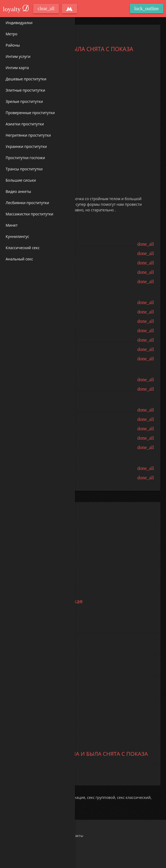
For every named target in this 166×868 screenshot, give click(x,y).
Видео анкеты (18, 191)
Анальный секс (19, 259)
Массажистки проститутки (29, 214)
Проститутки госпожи (25, 158)
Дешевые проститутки (26, 79)
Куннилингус (17, 236)
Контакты (75, 836)
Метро (12, 34)
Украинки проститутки (26, 146)
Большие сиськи (21, 180)
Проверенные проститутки (30, 113)
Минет (12, 225)
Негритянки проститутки (28, 135)
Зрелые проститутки (24, 101)
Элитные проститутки (25, 90)
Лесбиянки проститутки (27, 203)
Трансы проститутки (24, 169)
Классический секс (23, 248)
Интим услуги (18, 56)
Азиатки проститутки (25, 124)
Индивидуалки (19, 23)
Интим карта (17, 68)
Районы (13, 45)
